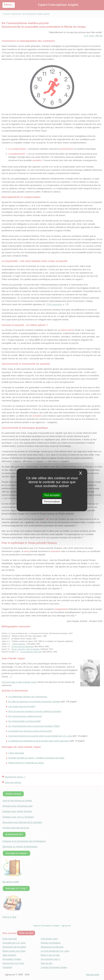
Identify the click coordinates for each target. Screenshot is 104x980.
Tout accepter (52, 495)
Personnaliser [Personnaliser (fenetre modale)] (52, 502)
